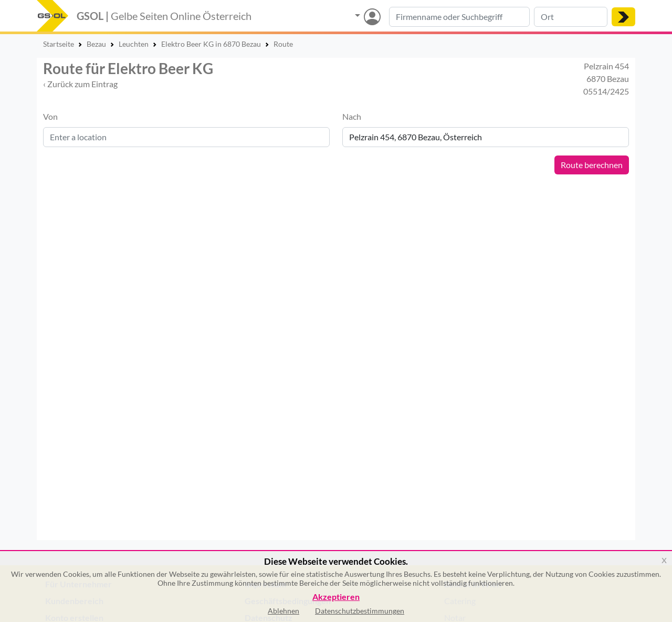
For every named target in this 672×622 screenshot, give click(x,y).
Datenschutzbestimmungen (360, 611)
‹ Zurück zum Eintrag (80, 84)
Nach (352, 116)
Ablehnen (283, 611)
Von (50, 116)
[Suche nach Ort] (571, 17)
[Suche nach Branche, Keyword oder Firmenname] (459, 17)
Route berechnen (592, 165)
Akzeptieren (336, 597)
